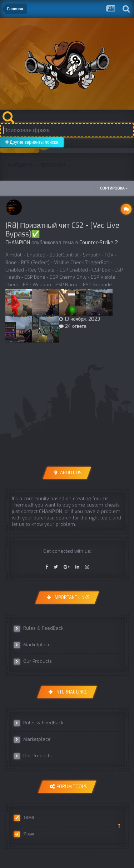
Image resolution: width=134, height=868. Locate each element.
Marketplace (32, 645)
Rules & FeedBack (39, 628)
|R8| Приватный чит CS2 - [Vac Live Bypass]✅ (62, 230)
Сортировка (114, 188)
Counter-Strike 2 (99, 243)
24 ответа (73, 326)
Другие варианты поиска (32, 142)
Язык (24, 834)
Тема (24, 817)
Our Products (33, 661)
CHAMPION (18, 243)
